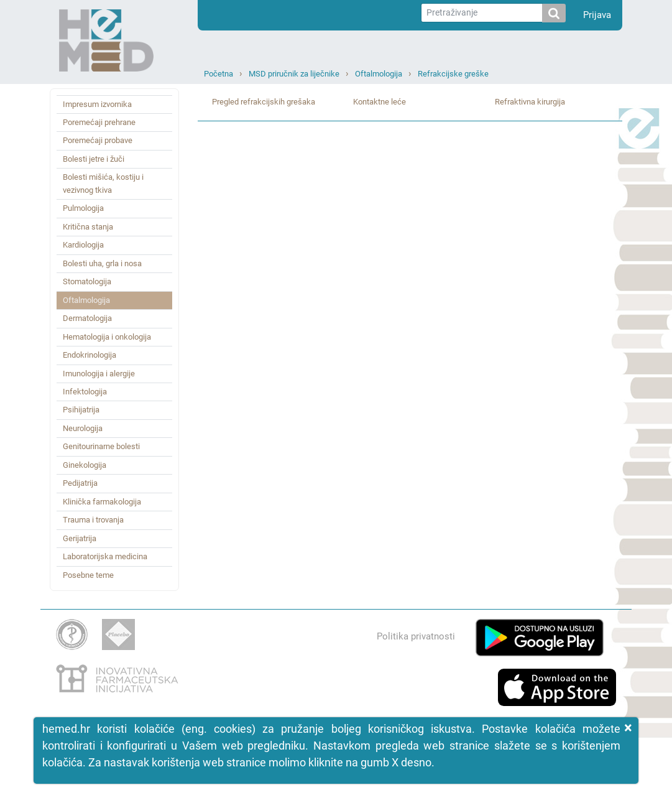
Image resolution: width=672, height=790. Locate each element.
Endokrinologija (90, 355)
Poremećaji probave (98, 140)
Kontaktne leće (380, 102)
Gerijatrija (80, 538)
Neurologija (83, 428)
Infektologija (85, 392)
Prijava (597, 15)
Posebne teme (88, 575)
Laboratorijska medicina (105, 556)
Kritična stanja (88, 227)
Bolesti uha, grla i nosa (102, 263)
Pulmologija (83, 208)
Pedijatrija (80, 483)
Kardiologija (83, 245)
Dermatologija (87, 318)
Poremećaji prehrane (99, 122)
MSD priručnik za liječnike (294, 74)
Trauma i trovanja (93, 520)
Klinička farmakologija (102, 502)
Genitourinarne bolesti (101, 446)
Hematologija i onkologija (107, 337)
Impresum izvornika (97, 104)
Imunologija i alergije (99, 374)
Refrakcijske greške (453, 74)
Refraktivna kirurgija (530, 102)
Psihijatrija (81, 410)
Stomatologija (87, 281)
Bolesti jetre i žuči (94, 159)
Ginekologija (85, 465)
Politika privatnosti (416, 636)
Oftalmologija (379, 74)
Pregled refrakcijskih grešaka (264, 102)
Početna (219, 74)
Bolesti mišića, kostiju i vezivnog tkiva (103, 183)
